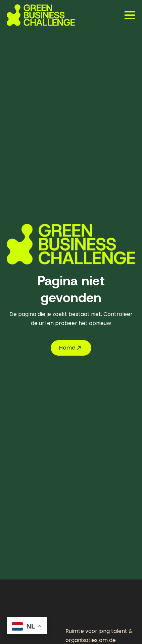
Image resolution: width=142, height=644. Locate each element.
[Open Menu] (130, 15)
